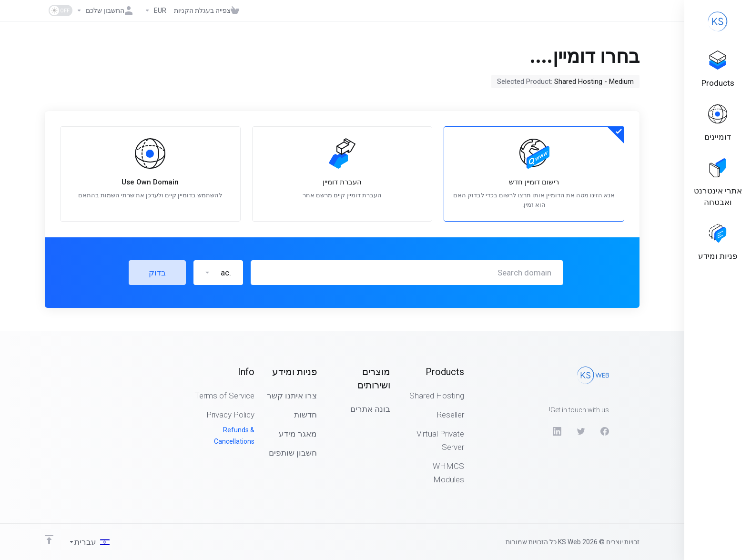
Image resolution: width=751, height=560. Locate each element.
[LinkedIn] (557, 431)
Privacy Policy (230, 415)
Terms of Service (224, 396)
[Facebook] (605, 431)
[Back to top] (49, 540)
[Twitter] (581, 431)
